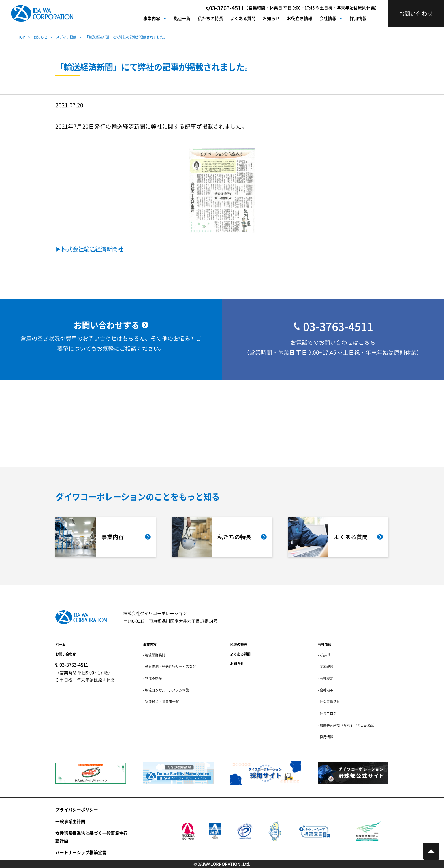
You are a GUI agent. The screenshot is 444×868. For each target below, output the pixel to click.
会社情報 (328, 18)
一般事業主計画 (70, 821)
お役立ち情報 (300, 18)
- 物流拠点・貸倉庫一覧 (161, 702)
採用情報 (358, 18)
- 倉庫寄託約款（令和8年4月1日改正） (347, 725)
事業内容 (152, 18)
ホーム (61, 644)
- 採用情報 (325, 737)
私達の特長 (239, 644)
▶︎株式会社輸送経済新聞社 (89, 249)
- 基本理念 (325, 666)
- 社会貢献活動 (329, 702)
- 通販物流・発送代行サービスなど (169, 666)
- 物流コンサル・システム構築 (166, 690)
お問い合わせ (66, 654)
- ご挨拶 (324, 655)
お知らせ (271, 18)
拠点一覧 (182, 18)
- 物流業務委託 (154, 655)
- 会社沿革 (325, 690)
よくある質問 (243, 18)
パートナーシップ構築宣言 (81, 852)
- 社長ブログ (327, 713)
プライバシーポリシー (77, 810)
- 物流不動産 (152, 678)
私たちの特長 (210, 18)
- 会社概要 (325, 678)
